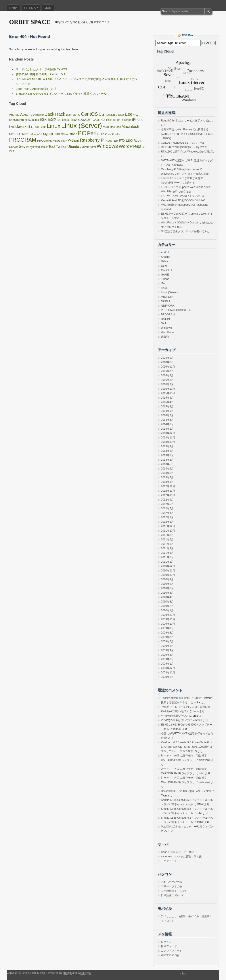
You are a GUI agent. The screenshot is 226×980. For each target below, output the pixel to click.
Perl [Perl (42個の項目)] (92, 133)
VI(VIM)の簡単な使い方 (175, 716)
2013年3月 (167, 473)
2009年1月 (167, 664)
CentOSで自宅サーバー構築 (178, 852)
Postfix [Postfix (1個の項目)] (116, 134)
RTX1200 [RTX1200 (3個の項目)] (126, 141)
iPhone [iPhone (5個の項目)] (138, 119)
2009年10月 (168, 624)
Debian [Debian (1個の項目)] (111, 115)
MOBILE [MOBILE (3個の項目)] (15, 134)
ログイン (166, 942)
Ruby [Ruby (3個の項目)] (137, 141)
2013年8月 (167, 451)
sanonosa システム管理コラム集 (181, 857)
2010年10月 (168, 575)
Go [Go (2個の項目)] (103, 120)
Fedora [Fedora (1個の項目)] (65, 120)
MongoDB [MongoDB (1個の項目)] (36, 134)
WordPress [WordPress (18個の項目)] (130, 146)
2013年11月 (168, 438)
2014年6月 (167, 420)
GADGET (167, 270)
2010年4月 (167, 597)
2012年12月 (168, 486)
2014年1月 (167, 429)
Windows (166, 328)
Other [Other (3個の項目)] (73, 134)
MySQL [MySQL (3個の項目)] (49, 134)
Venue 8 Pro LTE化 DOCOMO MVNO (183, 200)
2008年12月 (168, 668)
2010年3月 (167, 602)
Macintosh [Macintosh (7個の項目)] (130, 127)
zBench (67, 973)
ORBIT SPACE (30, 22)
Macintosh (167, 297)
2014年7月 (167, 415)
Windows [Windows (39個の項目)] (107, 146)
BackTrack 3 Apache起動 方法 (36, 89)
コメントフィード (172, 951)
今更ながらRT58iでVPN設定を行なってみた (187, 734)
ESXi (164, 266)
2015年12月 (168, 389)
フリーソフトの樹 (172, 886)
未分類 (165, 337)
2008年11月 (168, 673)
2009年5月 (167, 646)
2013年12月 (168, 433)
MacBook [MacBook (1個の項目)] (115, 127)
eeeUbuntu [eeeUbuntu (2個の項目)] (16, 120)
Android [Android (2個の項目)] (14, 115)
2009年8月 (167, 633)
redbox (177, 729)
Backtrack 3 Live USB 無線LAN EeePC (186, 791)
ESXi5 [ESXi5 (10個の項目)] (54, 119)
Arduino (166, 257)
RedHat (166, 319)
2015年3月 (167, 407)
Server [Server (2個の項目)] (13, 147)
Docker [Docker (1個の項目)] (120, 115)
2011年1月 (167, 562)
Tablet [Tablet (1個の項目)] (44, 147)
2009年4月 (167, 650)
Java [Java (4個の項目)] (20, 127)
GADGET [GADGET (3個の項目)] (85, 120)
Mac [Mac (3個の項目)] (106, 127)
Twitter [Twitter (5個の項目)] (61, 147)
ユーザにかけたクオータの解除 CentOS (41, 69)
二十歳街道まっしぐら (174, 891)
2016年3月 (167, 380)
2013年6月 (167, 460)
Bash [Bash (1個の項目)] (69, 115)
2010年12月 (168, 566)
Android (166, 252)
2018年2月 (167, 362)
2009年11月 (168, 619)
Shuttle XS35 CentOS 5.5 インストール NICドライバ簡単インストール (61, 94)
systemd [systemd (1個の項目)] (35, 147)
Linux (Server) (169, 292)
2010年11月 (168, 571)
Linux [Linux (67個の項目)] (54, 126)
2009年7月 (167, 637)
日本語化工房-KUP (172, 895)
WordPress (168, 332)
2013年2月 (167, 477)
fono (196, 711)
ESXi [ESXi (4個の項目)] (44, 120)
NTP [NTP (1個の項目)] (57, 134)
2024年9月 (167, 358)
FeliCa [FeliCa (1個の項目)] (74, 120)
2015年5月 (167, 398)
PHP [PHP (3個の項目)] (101, 134)
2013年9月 (167, 446)
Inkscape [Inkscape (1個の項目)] (126, 120)
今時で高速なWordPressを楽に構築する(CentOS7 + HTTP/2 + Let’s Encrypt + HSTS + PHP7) (187, 134)
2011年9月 (167, 535)
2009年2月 (167, 659)
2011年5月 (167, 544)
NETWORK (168, 306)
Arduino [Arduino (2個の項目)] (39, 115)
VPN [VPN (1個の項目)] (93, 147)
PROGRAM (168, 315)
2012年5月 (167, 509)
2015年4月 (167, 402)
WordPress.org (170, 955)
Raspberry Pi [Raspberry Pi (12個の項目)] (92, 140)
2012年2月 (167, 517)
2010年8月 (167, 584)
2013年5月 (167, 464)
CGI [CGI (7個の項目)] (102, 114)
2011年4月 (167, 548)
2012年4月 (167, 513)
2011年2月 (167, 557)
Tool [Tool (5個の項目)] (52, 147)
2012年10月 (168, 495)
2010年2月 (167, 606)
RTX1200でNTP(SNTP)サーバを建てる (184, 147)
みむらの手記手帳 (172, 882)
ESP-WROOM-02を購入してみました (183, 196)
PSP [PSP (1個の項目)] (64, 141)
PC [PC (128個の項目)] (82, 133)
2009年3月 (167, 655)
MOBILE (166, 301)
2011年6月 (167, 540)
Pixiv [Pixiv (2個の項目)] (108, 134)
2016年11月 (168, 367)
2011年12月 (168, 526)
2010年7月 (167, 588)
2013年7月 (167, 455)
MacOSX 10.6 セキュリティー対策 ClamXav (187, 827)
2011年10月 (168, 531)
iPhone (165, 279)
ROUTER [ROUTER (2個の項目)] (112, 141)
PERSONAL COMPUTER (176, 310)
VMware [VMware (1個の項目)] (85, 147)
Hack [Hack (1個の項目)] (109, 120)
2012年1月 (167, 522)
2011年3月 (167, 553)
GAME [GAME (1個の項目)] (97, 120)
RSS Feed (188, 35)
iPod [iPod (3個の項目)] (12, 127)
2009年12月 (168, 615)
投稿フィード (169, 946)
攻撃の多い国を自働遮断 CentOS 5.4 (40, 74)
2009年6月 (167, 642)
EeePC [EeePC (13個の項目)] (132, 114)
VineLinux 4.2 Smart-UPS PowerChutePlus (186, 742)
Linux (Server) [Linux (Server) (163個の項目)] (82, 126)
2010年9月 (167, 579)
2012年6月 (167, 504)
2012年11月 (168, 491)
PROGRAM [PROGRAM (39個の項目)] (23, 140)
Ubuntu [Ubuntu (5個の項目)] (73, 147)
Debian (165, 261)
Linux (164, 288)
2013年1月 (167, 482)
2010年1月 (167, 610)
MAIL (48, 8)
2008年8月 (167, 677)
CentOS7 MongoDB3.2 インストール (183, 143)
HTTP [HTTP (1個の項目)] (116, 120)
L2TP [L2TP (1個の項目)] (43, 127)
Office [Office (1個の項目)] (64, 134)
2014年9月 (167, 411)
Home (13, 8)
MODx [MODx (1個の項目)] (26, 134)
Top (184, 974)
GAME (165, 275)
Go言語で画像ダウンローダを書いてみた (185, 231)
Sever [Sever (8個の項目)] (24, 147)
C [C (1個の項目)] (79, 115)
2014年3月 (167, 424)
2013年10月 (168, 442)
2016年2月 (167, 384)
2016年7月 (167, 371)
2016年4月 (167, 376)
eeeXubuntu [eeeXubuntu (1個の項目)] (32, 120)
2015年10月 (168, 393)
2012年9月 (167, 500)
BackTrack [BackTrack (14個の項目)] (55, 114)
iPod (164, 284)
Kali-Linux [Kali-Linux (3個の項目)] (32, 127)
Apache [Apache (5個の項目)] (26, 114)
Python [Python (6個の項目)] (73, 140)
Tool (163, 323)
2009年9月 (167, 628)
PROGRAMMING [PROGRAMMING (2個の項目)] (49, 141)
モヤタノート (169, 861)
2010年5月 (167, 593)
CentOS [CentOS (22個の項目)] (89, 114)
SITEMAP (31, 8)
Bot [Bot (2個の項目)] (75, 115)
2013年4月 (167, 469)
